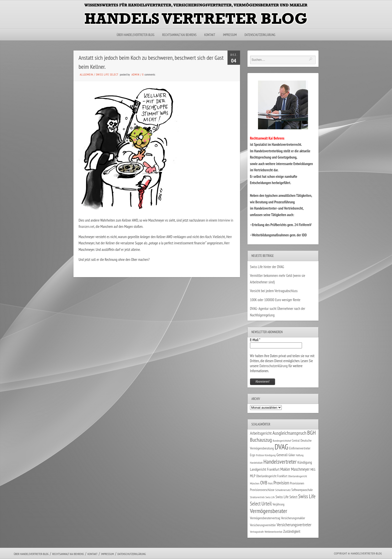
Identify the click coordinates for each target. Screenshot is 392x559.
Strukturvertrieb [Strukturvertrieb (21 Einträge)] (257, 497)
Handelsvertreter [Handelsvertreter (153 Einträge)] (280, 462)
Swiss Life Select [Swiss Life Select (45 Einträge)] (286, 497)
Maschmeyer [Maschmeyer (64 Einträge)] (300, 469)
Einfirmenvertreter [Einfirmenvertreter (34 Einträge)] (300, 448)
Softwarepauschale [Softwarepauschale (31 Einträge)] (302, 490)
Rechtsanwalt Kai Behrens (179, 35)
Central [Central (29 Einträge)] (296, 440)
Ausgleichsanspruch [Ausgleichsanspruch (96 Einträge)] (289, 433)
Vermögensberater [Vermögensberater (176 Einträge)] (269, 511)
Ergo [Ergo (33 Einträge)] (253, 455)
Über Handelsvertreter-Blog (136, 35)
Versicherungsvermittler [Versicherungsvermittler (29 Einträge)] (263, 525)
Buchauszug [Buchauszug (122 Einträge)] (261, 440)
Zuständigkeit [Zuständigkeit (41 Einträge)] (292, 531)
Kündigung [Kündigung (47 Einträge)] (305, 462)
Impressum (230, 35)
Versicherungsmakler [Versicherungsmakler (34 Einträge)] (293, 518)
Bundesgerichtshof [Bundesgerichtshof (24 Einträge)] (282, 441)
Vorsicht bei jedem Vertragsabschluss (274, 291)
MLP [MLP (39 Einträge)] (253, 476)
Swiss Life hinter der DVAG (267, 267)
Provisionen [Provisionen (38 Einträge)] (297, 483)
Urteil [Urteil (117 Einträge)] (267, 503)
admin (135, 75)
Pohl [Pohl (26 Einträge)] (270, 483)
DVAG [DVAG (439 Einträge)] (281, 447)
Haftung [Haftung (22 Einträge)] (300, 455)
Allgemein (86, 75)
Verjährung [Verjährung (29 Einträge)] (278, 504)
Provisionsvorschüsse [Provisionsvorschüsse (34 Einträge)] (262, 490)
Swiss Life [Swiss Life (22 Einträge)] (270, 497)
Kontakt (210, 35)
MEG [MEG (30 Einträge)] (313, 470)
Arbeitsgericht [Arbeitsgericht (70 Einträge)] (261, 433)
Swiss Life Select (107, 75)
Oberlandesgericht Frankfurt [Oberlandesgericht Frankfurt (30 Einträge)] (272, 476)
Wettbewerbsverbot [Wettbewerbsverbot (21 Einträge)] (273, 532)
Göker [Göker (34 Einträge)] (292, 455)
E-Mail (255, 340)
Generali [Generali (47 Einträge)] (282, 455)
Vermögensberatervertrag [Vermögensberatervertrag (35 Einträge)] (265, 518)
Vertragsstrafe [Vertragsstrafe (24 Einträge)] (257, 532)
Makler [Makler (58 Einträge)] (285, 469)
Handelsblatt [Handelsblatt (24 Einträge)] (256, 463)
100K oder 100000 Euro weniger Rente (275, 300)
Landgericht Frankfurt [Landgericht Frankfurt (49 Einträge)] (265, 469)
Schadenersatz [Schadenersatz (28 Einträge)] (283, 490)
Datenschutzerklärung (260, 35)
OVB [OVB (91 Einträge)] (264, 483)
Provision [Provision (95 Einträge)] (281, 483)
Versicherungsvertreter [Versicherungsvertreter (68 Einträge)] (294, 525)
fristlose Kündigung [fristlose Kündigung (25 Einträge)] (266, 455)
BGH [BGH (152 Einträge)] (311, 433)
